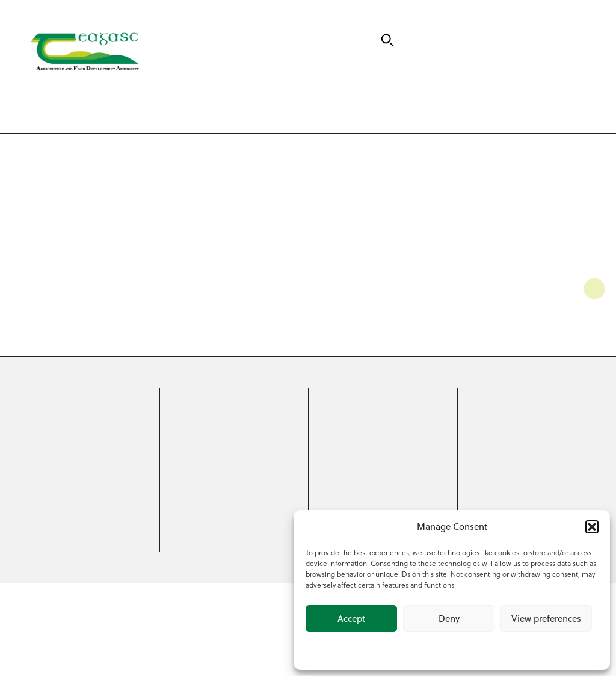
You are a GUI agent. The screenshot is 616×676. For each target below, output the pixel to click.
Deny (449, 619)
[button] (592, 527)
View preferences (546, 619)
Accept (351, 619)
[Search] (387, 40)
